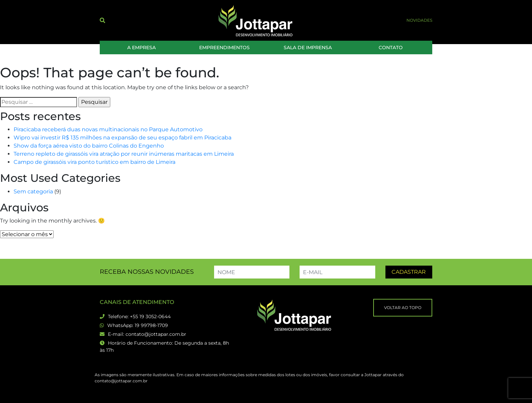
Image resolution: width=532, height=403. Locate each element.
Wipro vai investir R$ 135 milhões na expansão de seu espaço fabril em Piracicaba (122, 138)
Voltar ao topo (403, 308)
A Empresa (141, 47)
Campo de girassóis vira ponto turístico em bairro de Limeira (94, 162)
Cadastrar (409, 272)
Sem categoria (33, 191)
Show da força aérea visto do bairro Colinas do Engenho (89, 146)
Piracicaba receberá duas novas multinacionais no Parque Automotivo (108, 129)
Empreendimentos (224, 47)
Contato (391, 47)
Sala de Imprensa (308, 47)
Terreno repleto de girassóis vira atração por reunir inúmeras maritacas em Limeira (124, 154)
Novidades (419, 20)
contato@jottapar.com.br (156, 334)
